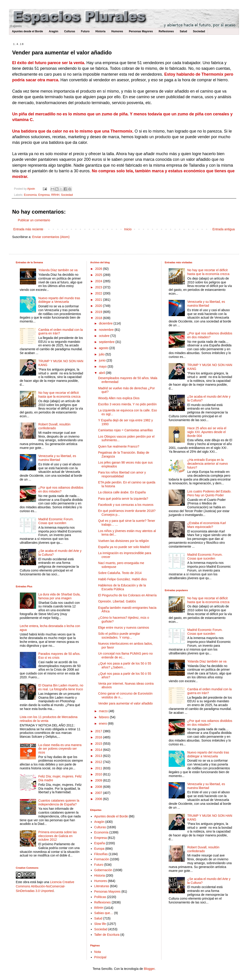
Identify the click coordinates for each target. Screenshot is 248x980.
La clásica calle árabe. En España (122, 492)
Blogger (149, 969)
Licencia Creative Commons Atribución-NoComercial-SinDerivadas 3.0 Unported (45, 886)
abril (102, 373)
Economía (30, 195)
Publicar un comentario (34, 220)
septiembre (107, 342)
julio (102, 354)
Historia (100, 31)
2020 (99, 306)
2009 (99, 780)
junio (103, 360)
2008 (99, 787)
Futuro (85, 31)
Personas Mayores (141, 31)
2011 (99, 768)
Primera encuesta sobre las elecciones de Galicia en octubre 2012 (57, 836)
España (100, 843)
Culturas (70, 31)
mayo (103, 366)
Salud (183, 31)
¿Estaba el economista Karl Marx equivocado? (207, 525)
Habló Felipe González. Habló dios (122, 579)
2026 (99, 269)
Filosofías (101, 854)
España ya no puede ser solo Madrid (124, 547)
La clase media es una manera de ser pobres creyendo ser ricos (60, 749)
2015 (99, 744)
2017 (99, 731)
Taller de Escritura (107, 935)
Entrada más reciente (28, 229)
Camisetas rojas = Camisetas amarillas (125, 430)
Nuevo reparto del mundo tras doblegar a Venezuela (59, 300)
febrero (104, 717)
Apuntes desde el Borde (27, 31)
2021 (99, 300)
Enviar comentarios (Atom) (51, 237)
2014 (99, 750)
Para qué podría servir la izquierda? (123, 499)
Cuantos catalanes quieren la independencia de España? (59, 802)
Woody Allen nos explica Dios (119, 398)
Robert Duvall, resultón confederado (54, 426)
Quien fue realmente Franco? (119, 446)
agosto (104, 348)
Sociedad (199, 31)
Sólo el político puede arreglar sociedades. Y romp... (119, 636)
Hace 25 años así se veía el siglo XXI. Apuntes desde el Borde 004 (207, 432)
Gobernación (103, 870)
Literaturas (102, 886)
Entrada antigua (224, 229)
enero (103, 723)
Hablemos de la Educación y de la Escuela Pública (122, 587)
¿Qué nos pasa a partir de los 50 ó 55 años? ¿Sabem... (125, 665)
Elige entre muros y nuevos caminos (124, 628)
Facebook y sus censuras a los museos (126, 505)
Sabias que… (104, 913)
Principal (100, 957)
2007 (99, 793)
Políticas (100, 897)
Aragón (53, 31)
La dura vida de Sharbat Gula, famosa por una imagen (59, 596)
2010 (99, 774)
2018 (99, 318)
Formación (102, 859)
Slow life (100, 924)
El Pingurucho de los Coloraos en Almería (127, 595)
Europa (99, 849)
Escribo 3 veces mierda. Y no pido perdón (127, 404)
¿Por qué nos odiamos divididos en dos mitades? (61, 489)
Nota (98, 952)
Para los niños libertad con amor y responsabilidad (122, 474)
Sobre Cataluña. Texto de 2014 (120, 573)
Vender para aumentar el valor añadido (125, 703)
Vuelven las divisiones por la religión (123, 541)
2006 (99, 799)
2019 (99, 312)
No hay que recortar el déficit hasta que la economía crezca (59, 395)
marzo (104, 711)
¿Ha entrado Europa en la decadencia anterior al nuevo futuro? (208, 464)
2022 (99, 293)
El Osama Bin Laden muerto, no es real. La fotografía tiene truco (61, 687)
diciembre (106, 323)
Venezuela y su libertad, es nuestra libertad (57, 458)
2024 (99, 281)
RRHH (55, 195)
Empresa (44, 195)
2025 (99, 275)
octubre (105, 336)
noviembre (107, 330)
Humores (117, 31)
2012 (99, 762)
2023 (99, 287)
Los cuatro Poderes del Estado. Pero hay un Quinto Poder (209, 493)
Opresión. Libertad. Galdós (117, 601)
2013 (99, 756)
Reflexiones (166, 31)
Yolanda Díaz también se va (58, 270)
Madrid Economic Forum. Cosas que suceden (56, 521)
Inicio (128, 229)
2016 (99, 737)
